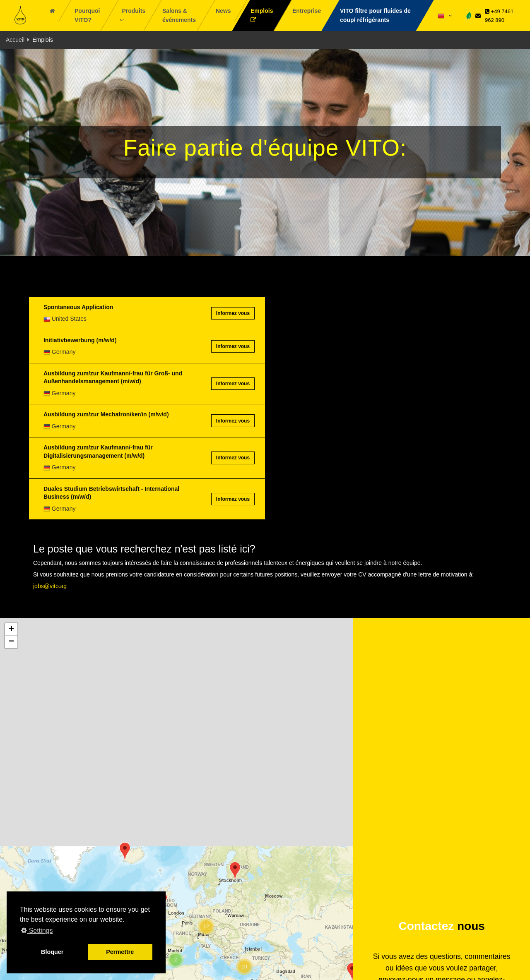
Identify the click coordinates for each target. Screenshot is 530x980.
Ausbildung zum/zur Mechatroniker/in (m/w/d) (106, 414)
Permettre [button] (120, 952)
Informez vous (233, 313)
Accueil (15, 40)
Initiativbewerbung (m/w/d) (80, 340)
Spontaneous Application (78, 307)
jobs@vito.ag (50, 586)
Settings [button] (37, 931)
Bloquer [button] (52, 952)
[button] (235, 871)
